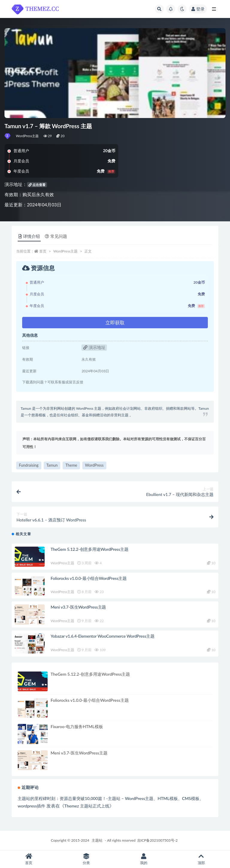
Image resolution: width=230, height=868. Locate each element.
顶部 (201, 859)
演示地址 (94, 347)
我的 (144, 859)
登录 (198, 9)
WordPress (94, 465)
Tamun (52, 465)
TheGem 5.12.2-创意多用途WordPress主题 (89, 549)
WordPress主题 (27, 136)
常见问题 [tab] (56, 236)
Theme (71, 465)
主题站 (97, 840)
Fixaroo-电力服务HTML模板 (77, 726)
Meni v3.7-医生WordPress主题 (78, 607)
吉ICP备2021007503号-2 (158, 840)
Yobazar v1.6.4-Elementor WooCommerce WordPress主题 (103, 636)
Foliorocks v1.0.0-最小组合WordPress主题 (89, 578)
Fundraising (29, 465)
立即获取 (115, 322)
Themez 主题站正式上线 (87, 806)
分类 (86, 859)
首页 (43, 251)
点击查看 (37, 185)
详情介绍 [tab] (29, 236)
